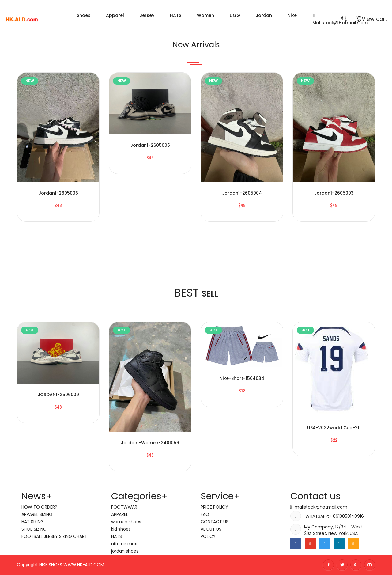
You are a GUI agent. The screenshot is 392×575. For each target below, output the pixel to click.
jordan (264, 15)
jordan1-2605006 (58, 193)
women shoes (126, 522)
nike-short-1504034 (242, 378)
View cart (372, 19)
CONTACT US (215, 522)
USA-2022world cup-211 (334, 428)
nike (292, 15)
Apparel (115, 15)
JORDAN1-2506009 (58, 395)
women (205, 15)
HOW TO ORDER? (39, 507)
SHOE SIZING (34, 529)
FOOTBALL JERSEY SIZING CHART (54, 536)
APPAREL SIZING (37, 514)
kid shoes (121, 529)
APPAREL (120, 514)
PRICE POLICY (214, 507)
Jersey (147, 15)
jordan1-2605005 (150, 145)
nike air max (124, 544)
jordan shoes (125, 551)
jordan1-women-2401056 (150, 443)
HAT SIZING (33, 522)
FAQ (205, 514)
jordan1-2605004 (242, 193)
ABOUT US (211, 529)
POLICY (208, 536)
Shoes (84, 15)
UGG (235, 15)
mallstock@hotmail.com (321, 507)
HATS (176, 15)
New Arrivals (196, 43)
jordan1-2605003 (334, 193)
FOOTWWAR (124, 507)
